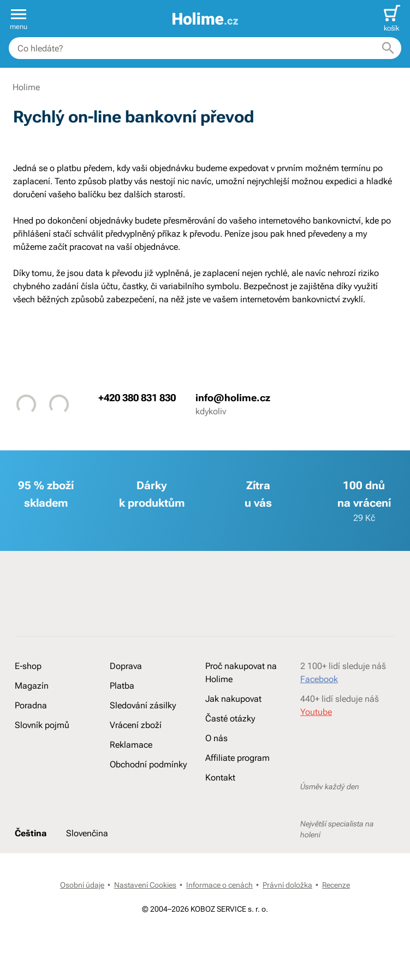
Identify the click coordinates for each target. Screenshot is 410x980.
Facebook (319, 679)
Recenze (336, 885)
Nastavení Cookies (145, 885)
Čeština (31, 833)
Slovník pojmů (42, 725)
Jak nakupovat (233, 699)
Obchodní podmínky (148, 764)
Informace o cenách (219, 885)
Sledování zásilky (143, 705)
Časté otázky (230, 718)
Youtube (316, 712)
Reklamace (131, 745)
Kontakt (220, 777)
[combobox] (205, 48)
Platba (122, 686)
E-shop (28, 666)
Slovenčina (87, 833)
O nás (216, 738)
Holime (26, 87)
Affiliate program (237, 758)
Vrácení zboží (136, 725)
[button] (19, 19)
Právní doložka (287, 885)
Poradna (31, 705)
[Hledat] (388, 48)
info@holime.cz (233, 398)
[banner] (205, 19)
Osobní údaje (82, 885)
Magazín (32, 686)
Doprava (126, 666)
